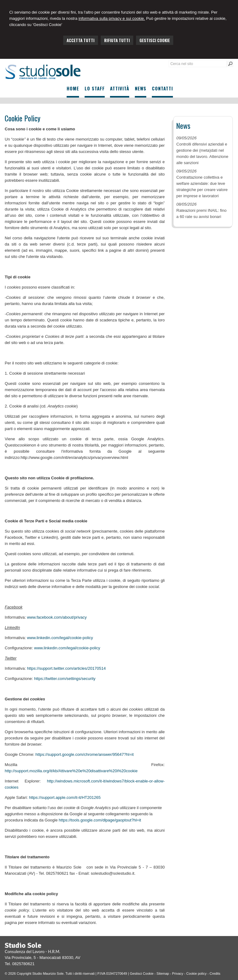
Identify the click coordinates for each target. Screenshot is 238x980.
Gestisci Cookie (142, 973)
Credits (215, 973)
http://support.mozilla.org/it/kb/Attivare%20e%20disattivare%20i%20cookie (71, 771)
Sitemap (163, 973)
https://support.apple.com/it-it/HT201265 (65, 797)
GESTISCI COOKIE (155, 40)
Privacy (178, 973)
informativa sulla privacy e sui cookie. (112, 18)
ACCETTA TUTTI (81, 40)
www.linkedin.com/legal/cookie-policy (60, 638)
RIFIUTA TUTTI (117, 40)
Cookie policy (196, 973)
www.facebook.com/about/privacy (57, 617)
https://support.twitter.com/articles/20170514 (66, 668)
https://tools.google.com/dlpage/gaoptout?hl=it (100, 820)
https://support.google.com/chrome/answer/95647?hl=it (84, 754)
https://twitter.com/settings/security (65, 679)
